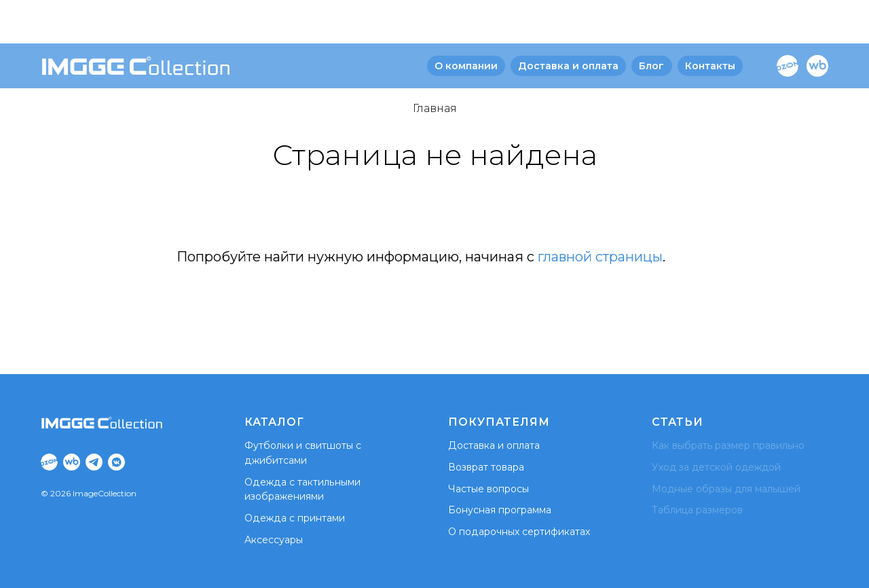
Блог (651, 22)
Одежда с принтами (294, 518)
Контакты (710, 22)
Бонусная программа (500, 510)
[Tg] (94, 462)
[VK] (116, 462)
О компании (466, 22)
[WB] (817, 22)
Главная (435, 108)
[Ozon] (788, 22)
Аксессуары (274, 540)
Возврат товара (486, 467)
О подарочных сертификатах (519, 532)
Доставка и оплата (568, 22)
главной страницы (600, 257)
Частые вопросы (488, 489)
